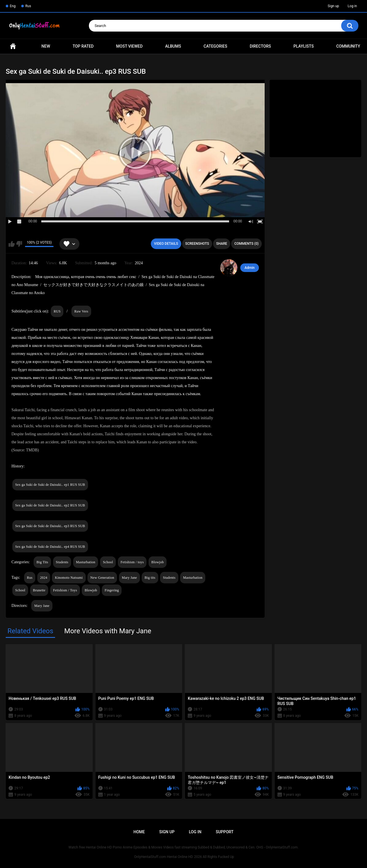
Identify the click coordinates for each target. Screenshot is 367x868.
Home (13, 46)
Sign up (333, 6)
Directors (260, 46)
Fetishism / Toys (65, 590)
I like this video (12, 244)
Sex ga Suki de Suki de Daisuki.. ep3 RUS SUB (50, 526)
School (108, 562)
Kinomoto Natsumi (69, 578)
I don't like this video (19, 244)
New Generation (102, 578)
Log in (352, 6)
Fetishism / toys (132, 562)
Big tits (150, 578)
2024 (44, 578)
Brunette (39, 590)
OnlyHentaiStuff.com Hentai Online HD (164, 857)
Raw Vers (81, 311)
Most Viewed (129, 46)
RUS (57, 311)
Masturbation (86, 562)
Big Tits (42, 562)
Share (222, 244)
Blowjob (158, 562)
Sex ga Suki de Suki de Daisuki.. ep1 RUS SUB (50, 485)
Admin (250, 268)
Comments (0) (246, 244)
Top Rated (83, 46)
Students (62, 562)
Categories (215, 46)
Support (225, 832)
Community (348, 46)
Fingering (112, 590)
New (46, 46)
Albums (173, 46)
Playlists (304, 46)
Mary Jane (129, 578)
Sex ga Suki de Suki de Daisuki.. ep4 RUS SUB (50, 547)
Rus (28, 6)
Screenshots (197, 244)
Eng (13, 6)
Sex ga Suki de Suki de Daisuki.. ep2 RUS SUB (50, 505)
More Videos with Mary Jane (108, 631)
